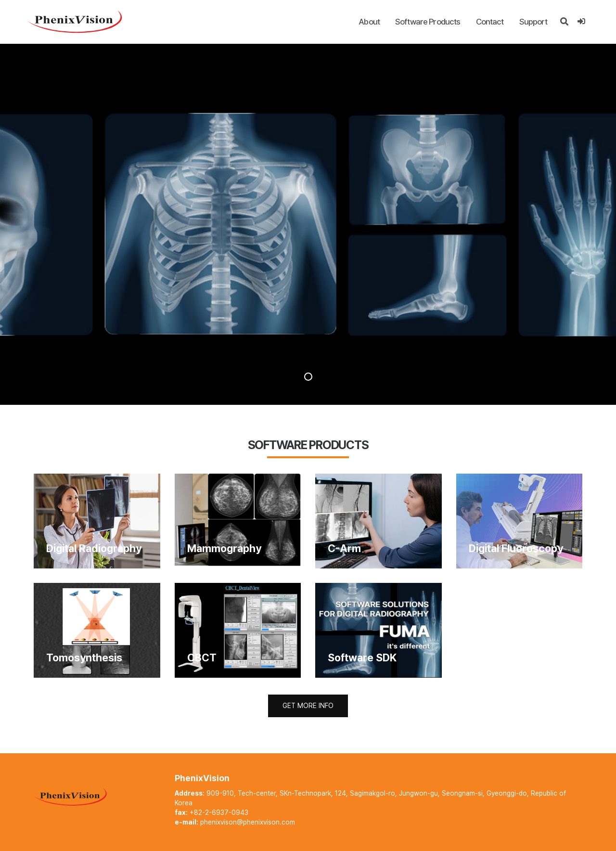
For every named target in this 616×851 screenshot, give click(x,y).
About (369, 22)
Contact (490, 22)
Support (533, 22)
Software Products (428, 22)
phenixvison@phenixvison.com (248, 822)
